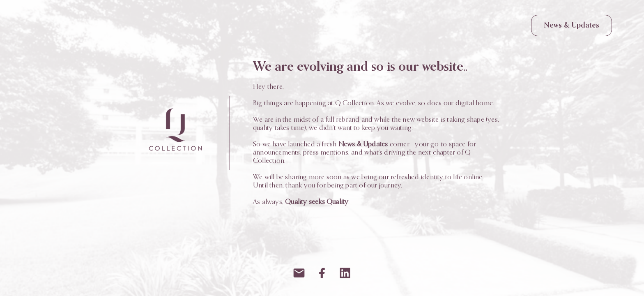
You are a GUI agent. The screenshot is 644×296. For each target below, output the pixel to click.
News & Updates (572, 25)
